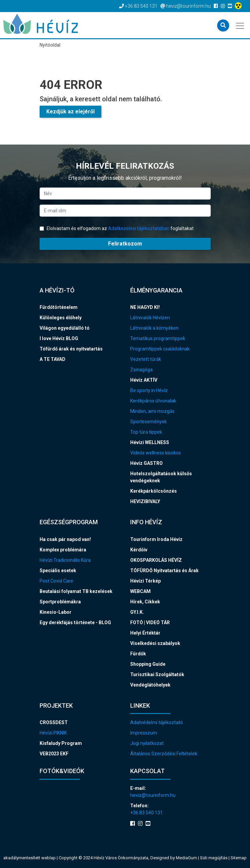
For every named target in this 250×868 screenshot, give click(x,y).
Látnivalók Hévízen (150, 318)
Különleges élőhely (61, 318)
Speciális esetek (58, 571)
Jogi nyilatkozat (147, 743)
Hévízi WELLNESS (150, 442)
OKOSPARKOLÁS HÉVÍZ (156, 560)
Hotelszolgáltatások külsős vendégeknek (161, 477)
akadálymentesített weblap (30, 858)
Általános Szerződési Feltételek (164, 754)
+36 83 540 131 (146, 813)
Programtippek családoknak (160, 349)
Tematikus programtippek (158, 338)
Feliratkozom (125, 244)
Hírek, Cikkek (145, 602)
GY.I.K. (137, 612)
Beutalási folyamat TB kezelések (76, 591)
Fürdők (138, 654)
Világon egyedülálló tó (65, 328)
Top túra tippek (146, 432)
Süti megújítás (214, 858)
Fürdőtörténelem (59, 307)
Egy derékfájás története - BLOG (75, 622)
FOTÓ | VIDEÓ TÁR (150, 622)
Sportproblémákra (60, 602)
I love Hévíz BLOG (59, 338)
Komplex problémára (63, 550)
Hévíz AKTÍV (144, 380)
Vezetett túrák (146, 359)
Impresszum (144, 733)
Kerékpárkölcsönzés (154, 491)
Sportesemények (148, 422)
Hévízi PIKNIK (53, 733)
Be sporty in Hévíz (149, 390)
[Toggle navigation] (240, 25)
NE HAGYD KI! (145, 307)
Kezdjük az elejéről (70, 112)
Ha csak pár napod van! (65, 539)
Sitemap (239, 858)
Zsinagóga (141, 370)
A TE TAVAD (53, 359)
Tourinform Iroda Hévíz (156, 539)
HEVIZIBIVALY (145, 501)
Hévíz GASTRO (146, 463)
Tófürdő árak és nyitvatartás (71, 349)
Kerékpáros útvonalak (153, 401)
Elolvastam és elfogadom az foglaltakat (117, 228)
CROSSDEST (54, 722)
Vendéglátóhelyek (150, 685)
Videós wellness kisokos (156, 453)
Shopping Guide (148, 664)
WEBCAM (140, 591)
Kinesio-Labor (56, 612)
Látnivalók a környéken (154, 328)
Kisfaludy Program (61, 743)
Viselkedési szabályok (155, 643)
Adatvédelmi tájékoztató (157, 722)
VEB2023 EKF (54, 754)
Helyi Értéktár (145, 633)
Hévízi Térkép (145, 581)
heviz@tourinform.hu (153, 795)
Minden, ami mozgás (152, 411)
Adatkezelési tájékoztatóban (139, 228)
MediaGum (186, 858)
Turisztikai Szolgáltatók (157, 674)
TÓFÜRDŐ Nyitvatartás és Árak (164, 571)
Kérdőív (139, 550)
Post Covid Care (56, 581)
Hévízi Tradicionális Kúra (65, 560)
